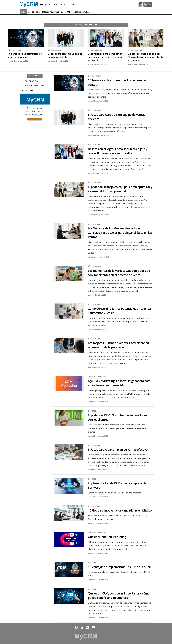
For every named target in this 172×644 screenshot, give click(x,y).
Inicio (23, 12)
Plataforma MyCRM (81, 12)
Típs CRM (65, 12)
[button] (76, 627)
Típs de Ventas (34, 12)
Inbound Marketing (50, 12)
